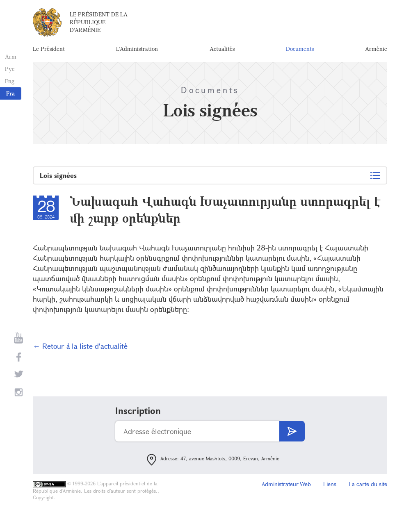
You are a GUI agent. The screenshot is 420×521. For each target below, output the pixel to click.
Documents (300, 51)
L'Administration (137, 51)
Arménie (376, 51)
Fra (10, 93)
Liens (330, 488)
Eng (9, 81)
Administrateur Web (286, 488)
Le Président (49, 51)
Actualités (222, 51)
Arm (10, 56)
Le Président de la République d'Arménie (99, 24)
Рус (9, 69)
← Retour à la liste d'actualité (80, 350)
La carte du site (368, 488)
